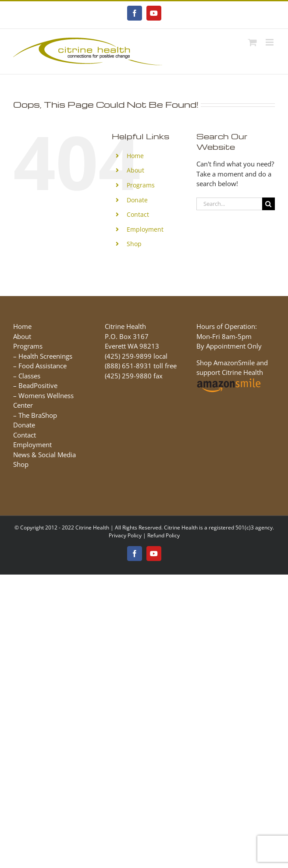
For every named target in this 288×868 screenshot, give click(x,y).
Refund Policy (164, 535)
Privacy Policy (125, 535)
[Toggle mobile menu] (270, 42)
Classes (29, 376)
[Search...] (229, 204)
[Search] (268, 204)
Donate (137, 200)
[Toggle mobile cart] (252, 42)
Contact (138, 214)
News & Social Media (44, 455)
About (135, 170)
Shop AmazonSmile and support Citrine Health (232, 372)
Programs (141, 185)
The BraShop (38, 415)
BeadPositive (38, 385)
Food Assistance (43, 366)
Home (135, 156)
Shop (134, 244)
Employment (145, 229)
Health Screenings (45, 356)
